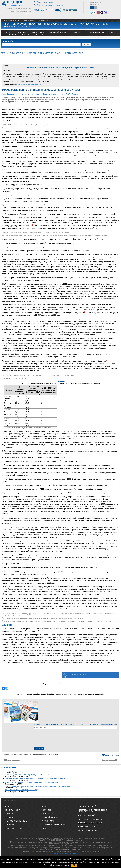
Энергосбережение (74, 53)
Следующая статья (108, 760)
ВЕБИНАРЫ (46, 810)
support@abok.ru (96, 2)
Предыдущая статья (13, 760)
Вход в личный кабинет (13, 20)
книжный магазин (59, 32)
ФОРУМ (7, 32)
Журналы (19, 24)
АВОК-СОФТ (79, 32)
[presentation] (43, 739)
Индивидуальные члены (60, 24)
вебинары (21, 32)
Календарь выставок (88, 827)
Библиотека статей (87, 806)
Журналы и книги (13, 810)
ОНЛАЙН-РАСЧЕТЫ (49, 821)
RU (92, 8)
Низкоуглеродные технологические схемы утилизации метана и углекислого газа (37, 786)
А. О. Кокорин (8, 94)
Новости (35, 24)
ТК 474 (113, 32)
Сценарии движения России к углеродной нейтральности (28, 775)
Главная (5, 53)
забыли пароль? (45, 20)
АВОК (7, 24)
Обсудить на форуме (112, 755)
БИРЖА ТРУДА (47, 814)
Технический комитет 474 (90, 823)
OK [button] (74, 865)
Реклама (9, 26)
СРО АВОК (39, 34)
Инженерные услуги (14, 828)
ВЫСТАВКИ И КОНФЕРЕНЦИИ (53, 825)
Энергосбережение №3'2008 (51, 53)
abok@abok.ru (95, 4)
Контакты (25, 26)
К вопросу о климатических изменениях (21, 771)
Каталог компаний (87, 816)
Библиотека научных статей (23, 53)
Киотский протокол (23, 85)
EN (96, 8)
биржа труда (38, 32)
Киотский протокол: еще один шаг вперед (22, 790)
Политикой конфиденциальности (56, 865)
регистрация (30, 20)
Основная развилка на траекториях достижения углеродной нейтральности (35, 778)
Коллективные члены (94, 24)
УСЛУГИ (25, 34)
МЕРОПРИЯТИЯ (97, 32)
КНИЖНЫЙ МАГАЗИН (50, 817)
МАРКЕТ (13, 34)
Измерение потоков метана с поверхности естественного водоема (32, 782)
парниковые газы (36, 85)
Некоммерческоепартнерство (14, 4)
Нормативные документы (90, 819)
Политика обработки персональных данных (60, 853)
